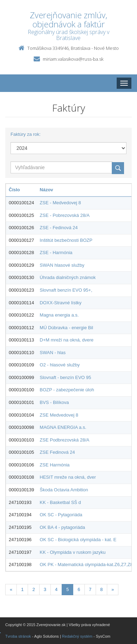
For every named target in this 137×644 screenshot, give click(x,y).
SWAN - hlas (53, 353)
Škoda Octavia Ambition (64, 490)
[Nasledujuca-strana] (113, 590)
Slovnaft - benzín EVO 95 (65, 377)
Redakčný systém (77, 636)
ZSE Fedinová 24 (57, 452)
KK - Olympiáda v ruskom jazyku (73, 552)
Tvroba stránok (18, 636)
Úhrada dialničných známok (68, 277)
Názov (46, 190)
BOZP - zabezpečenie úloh (67, 390)
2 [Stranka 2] (33, 589)
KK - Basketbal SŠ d (60, 502)
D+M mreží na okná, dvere (67, 340)
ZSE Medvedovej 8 (59, 415)
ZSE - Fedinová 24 (59, 228)
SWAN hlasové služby (62, 265)
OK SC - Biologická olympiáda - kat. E (78, 540)
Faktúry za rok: (26, 134)
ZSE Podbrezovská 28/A (64, 440)
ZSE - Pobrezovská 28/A (64, 215)
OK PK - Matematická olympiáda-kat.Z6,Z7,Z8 (86, 565)
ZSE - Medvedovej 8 (60, 203)
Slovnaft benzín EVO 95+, (66, 290)
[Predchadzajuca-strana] (11, 590)
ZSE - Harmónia (56, 253)
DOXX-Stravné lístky (60, 303)
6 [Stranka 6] (79, 589)
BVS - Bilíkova (54, 402)
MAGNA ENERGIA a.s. (63, 427)
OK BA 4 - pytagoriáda (62, 527)
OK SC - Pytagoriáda (61, 515)
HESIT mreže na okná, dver (68, 477)
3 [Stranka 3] (45, 589)
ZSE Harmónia (54, 465)
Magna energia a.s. (59, 315)
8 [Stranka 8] (101, 589)
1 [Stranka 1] (22, 589)
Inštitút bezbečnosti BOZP (66, 240)
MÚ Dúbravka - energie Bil (66, 328)
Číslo (14, 190)
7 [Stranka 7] (90, 589)
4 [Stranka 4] (56, 589)
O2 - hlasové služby (60, 365)
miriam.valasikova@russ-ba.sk (73, 59)
